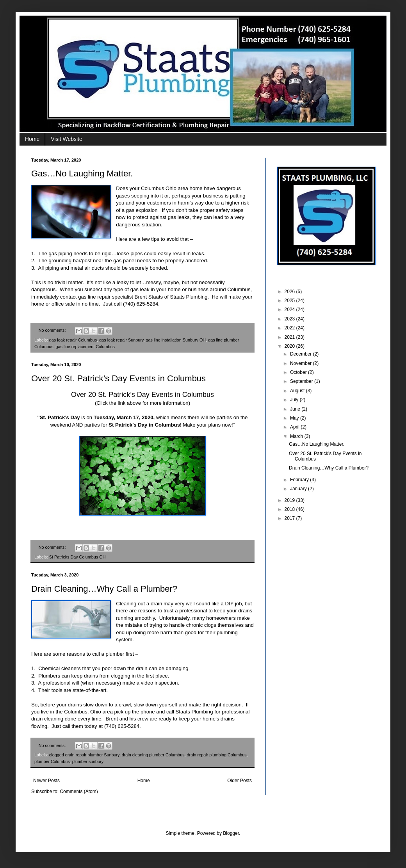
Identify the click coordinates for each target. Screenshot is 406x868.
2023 (290, 319)
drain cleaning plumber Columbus (153, 755)
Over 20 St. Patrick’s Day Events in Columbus (118, 378)
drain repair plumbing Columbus (217, 755)
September (302, 381)
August (298, 391)
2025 (290, 301)
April (295, 427)
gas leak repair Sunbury (121, 340)
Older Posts (240, 781)
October (299, 372)
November (302, 363)
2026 (290, 292)
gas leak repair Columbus (73, 340)
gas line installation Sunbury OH (176, 340)
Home (32, 139)
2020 (290, 346)
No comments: (53, 330)
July (295, 400)
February (300, 480)
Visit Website (66, 139)
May (295, 418)
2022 (290, 328)
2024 (290, 309)
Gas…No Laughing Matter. (82, 173)
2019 (290, 500)
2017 (290, 518)
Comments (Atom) (79, 792)
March (297, 436)
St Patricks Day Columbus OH (77, 557)
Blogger (231, 833)
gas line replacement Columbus (85, 347)
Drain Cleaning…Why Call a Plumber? (104, 589)
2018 (290, 509)
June (296, 409)
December (302, 354)
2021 (290, 337)
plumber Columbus (52, 761)
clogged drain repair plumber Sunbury (84, 755)
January (299, 489)
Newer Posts (46, 781)
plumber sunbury (88, 761)
